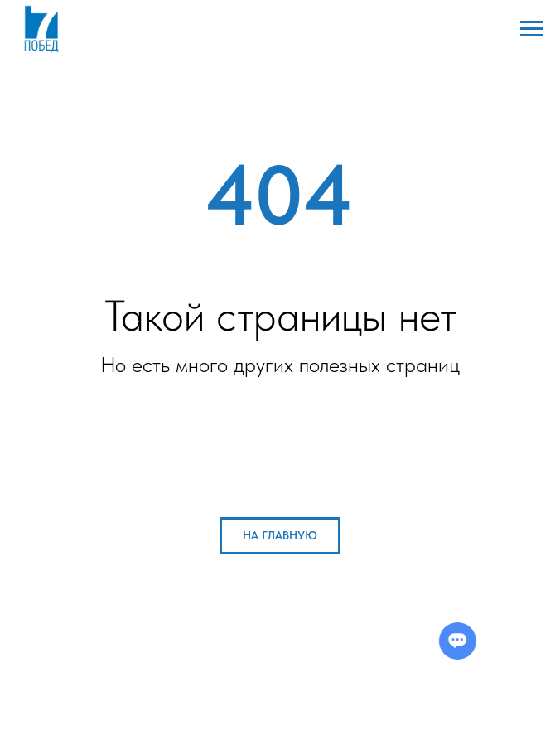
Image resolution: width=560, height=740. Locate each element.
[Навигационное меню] (532, 29)
